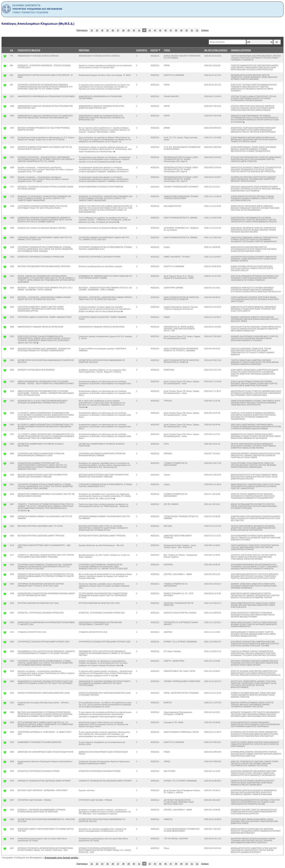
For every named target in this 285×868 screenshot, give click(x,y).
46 (166, 30)
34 (102, 30)
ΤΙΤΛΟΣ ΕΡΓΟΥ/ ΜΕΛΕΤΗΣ (29, 50)
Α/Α (12, 50)
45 (160, 30)
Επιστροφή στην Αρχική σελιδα (61, 858)
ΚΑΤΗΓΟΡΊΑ (142, 50)
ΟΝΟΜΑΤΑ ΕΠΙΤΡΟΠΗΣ (241, 50)
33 (97, 30)
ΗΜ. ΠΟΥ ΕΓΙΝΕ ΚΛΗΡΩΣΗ (216, 50)
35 (108, 30)
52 (197, 30)
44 (155, 30)
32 (92, 30)
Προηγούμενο (82, 30)
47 (171, 30)
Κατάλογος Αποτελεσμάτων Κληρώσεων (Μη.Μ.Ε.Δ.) (38, 24)
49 (181, 30)
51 (192, 30)
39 (129, 30)
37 (118, 30)
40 (134, 30)
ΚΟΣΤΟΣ (154, 50)
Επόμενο (205, 30)
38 (123, 30)
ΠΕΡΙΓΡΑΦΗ (84, 50)
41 (139, 30)
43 (150, 30)
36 (113, 30)
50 (187, 30)
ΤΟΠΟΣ (167, 50)
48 (176, 30)
